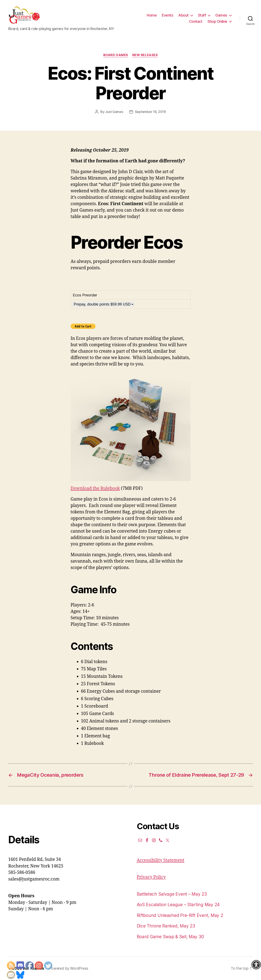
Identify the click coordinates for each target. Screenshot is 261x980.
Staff (202, 15)
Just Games (114, 112)
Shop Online (217, 21)
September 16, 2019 (150, 112)
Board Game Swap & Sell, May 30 (170, 937)
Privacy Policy (151, 877)
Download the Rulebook (95, 488)
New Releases (145, 55)
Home (152, 15)
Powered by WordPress (69, 968)
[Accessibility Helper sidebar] (256, 965)
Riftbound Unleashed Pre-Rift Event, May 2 (180, 915)
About (184, 15)
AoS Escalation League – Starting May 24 (178, 905)
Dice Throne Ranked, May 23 (166, 926)
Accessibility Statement (161, 860)
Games (221, 15)
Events (167, 15)
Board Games (116, 55)
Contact (196, 21)
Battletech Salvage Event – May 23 (172, 894)
